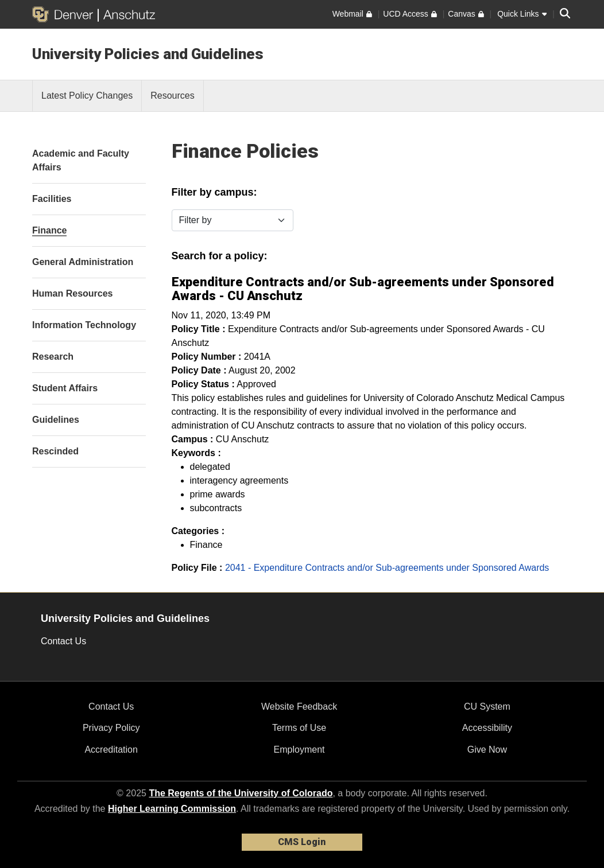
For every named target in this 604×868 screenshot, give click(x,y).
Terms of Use (299, 728)
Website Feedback (299, 707)
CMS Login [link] (302, 842)
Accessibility (487, 728)
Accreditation (111, 750)
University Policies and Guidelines (148, 54)
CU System (487, 707)
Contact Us (63, 641)
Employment (299, 750)
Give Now (487, 750)
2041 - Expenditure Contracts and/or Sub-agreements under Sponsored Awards (387, 568)
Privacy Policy (111, 728)
